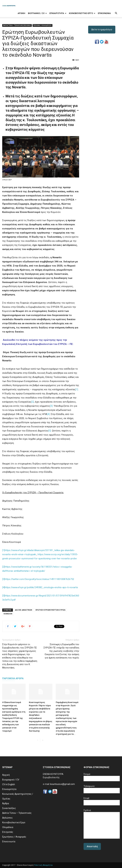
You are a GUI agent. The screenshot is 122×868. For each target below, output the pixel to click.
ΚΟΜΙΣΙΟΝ (8, 614)
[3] (51, 406)
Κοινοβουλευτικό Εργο (82, 13)
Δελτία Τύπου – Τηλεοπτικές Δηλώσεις (17, 25)
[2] (33, 402)
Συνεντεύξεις (9, 808)
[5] (50, 431)
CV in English (9, 784)
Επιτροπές (8, 832)
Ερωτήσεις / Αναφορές (14, 837)
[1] (77, 389)
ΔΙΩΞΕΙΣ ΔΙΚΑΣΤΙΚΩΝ (24, 610)
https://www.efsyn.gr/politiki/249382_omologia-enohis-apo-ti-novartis (41, 587)
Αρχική (21, 13)
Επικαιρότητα (58, 13)
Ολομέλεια (8, 827)
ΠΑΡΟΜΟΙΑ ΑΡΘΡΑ (13, 678)
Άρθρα (6, 803)
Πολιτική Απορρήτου (43, 865)
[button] (116, 13)
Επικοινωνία (104, 13)
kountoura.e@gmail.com (62, 784)
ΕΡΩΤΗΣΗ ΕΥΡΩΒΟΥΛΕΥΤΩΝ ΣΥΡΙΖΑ (51, 610)
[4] (48, 414)
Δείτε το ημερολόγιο (102, 30)
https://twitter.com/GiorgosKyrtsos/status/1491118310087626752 (39, 579)
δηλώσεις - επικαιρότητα (42, 25)
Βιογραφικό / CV (37, 13)
